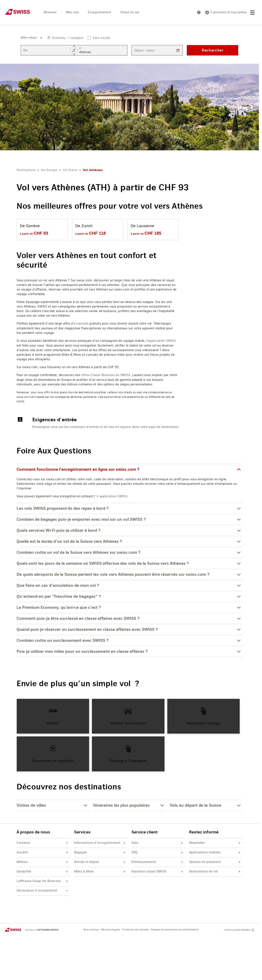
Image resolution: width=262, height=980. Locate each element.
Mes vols (72, 12)
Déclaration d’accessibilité (43, 891)
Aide (158, 843)
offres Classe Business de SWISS (106, 375)
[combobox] (30, 38)
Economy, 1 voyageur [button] (68, 38)
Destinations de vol (215, 872)
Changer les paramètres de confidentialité (175, 930)
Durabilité (43, 872)
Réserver (50, 12)
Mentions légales (111, 930)
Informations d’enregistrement (100, 843)
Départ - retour (144, 50)
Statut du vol (130, 12)
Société (43, 853)
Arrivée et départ (100, 862)
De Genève (30, 226)
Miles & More (100, 872)
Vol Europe (49, 170)
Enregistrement (99, 12)
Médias (43, 862)
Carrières (43, 843)
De (25, 50)
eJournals (81, 324)
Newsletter (215, 843)
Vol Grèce (70, 170)
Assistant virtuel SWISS (158, 872)
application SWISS (162, 341)
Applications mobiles (215, 853)
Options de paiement (215, 862)
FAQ (158, 853)
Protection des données (136, 930)
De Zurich (84, 226)
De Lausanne (142, 226)
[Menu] (253, 13)
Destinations (26, 170)
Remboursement (158, 862)
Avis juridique (91, 930)
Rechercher (213, 50)
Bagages (100, 853)
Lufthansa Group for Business (43, 881)
